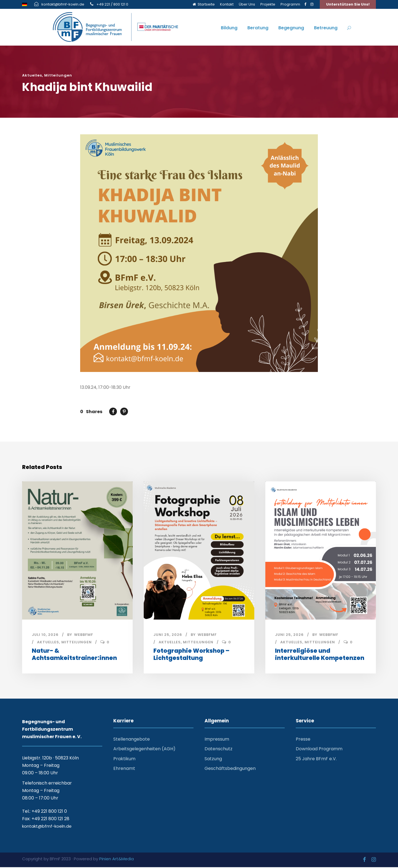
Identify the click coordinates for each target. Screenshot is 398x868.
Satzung (213, 760)
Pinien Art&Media (116, 860)
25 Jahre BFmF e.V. (316, 760)
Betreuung (326, 28)
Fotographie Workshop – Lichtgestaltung (191, 655)
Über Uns (247, 4)
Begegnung (291, 28)
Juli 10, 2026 (45, 636)
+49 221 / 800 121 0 (112, 4)
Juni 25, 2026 (168, 636)
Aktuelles (32, 75)
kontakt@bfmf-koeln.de (63, 4)
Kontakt (227, 4)
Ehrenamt (124, 769)
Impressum (217, 740)
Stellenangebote (132, 740)
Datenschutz (218, 750)
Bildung (229, 28)
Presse (303, 740)
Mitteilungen (58, 75)
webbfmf (84, 636)
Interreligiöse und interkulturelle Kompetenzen (320, 655)
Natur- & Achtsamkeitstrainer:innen (74, 655)
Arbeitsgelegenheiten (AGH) (144, 750)
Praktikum (124, 760)
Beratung (258, 28)
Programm (290, 4)
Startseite (204, 4)
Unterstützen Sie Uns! (348, 4)
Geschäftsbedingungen (230, 769)
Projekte (268, 4)
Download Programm (319, 750)
